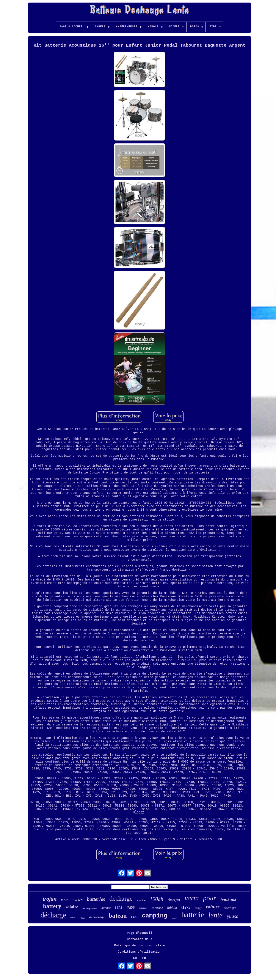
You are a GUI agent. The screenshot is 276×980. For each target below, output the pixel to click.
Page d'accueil (140, 933)
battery (52, 906)
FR (144, 958)
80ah (83, 918)
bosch (174, 918)
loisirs (134, 917)
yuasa (233, 916)
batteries (96, 899)
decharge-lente (90, 908)
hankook (228, 900)
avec (73, 917)
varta (192, 898)
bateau (118, 916)
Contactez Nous (140, 939)
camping (155, 916)
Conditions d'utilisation (140, 952)
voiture (213, 907)
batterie (193, 915)
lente (215, 915)
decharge (121, 898)
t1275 (186, 907)
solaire (72, 907)
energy (198, 908)
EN (135, 958)
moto (65, 900)
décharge (53, 915)
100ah (157, 899)
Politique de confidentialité (139, 945)
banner (106, 908)
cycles (78, 900)
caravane (157, 908)
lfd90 (131, 907)
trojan (50, 899)
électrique (230, 908)
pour (210, 898)
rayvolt (143, 908)
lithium (172, 908)
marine (141, 900)
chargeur (174, 900)
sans (119, 907)
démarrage (97, 917)
